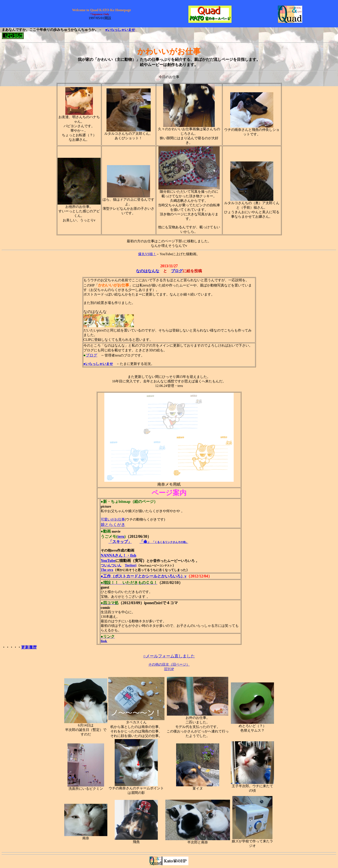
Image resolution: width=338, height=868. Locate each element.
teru (121, 536)
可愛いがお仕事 (113, 519)
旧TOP (169, 669)
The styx (107, 570)
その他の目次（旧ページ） (169, 664)
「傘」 (145, 542)
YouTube (108, 561)
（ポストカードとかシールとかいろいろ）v (149, 576)
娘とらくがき (113, 525)
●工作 (106, 576)
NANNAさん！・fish (118, 555)
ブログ (91, 355)
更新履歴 (29, 647)
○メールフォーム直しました (169, 656)
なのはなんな (148, 271)
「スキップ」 (120, 542)
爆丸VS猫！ (147, 254)
